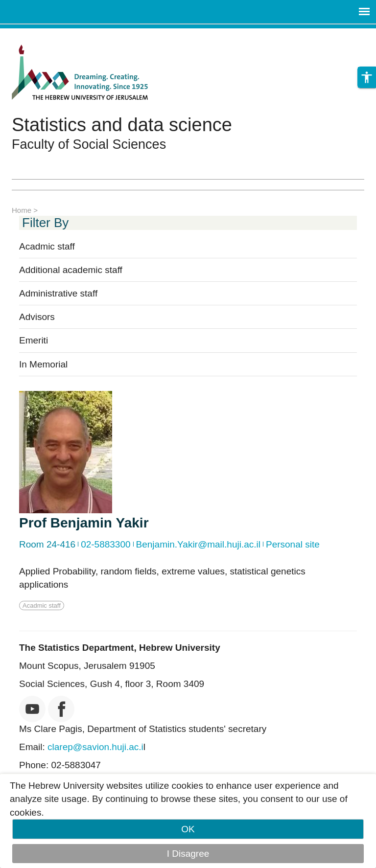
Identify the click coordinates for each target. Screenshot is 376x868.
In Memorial (43, 364)
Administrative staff (58, 293)
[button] (367, 80)
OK (188, 829)
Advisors (37, 317)
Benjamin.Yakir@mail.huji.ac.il (198, 544)
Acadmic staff (47, 246)
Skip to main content (42, 35)
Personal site (293, 544)
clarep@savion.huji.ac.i (95, 747)
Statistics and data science (122, 125)
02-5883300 (106, 544)
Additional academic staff (71, 270)
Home (22, 210)
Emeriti (34, 340)
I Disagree (188, 854)
